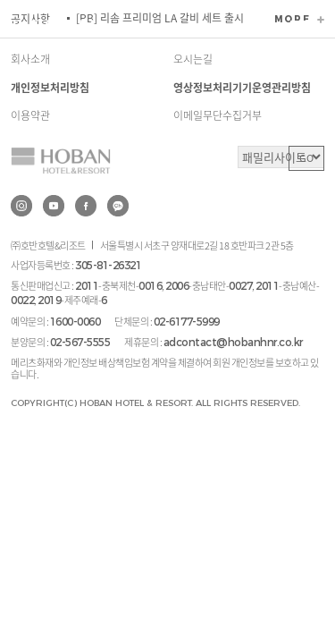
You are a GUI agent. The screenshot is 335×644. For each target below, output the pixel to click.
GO (306, 158)
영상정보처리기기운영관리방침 (242, 88)
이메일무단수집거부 (218, 115)
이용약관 (30, 115)
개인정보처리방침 (50, 88)
